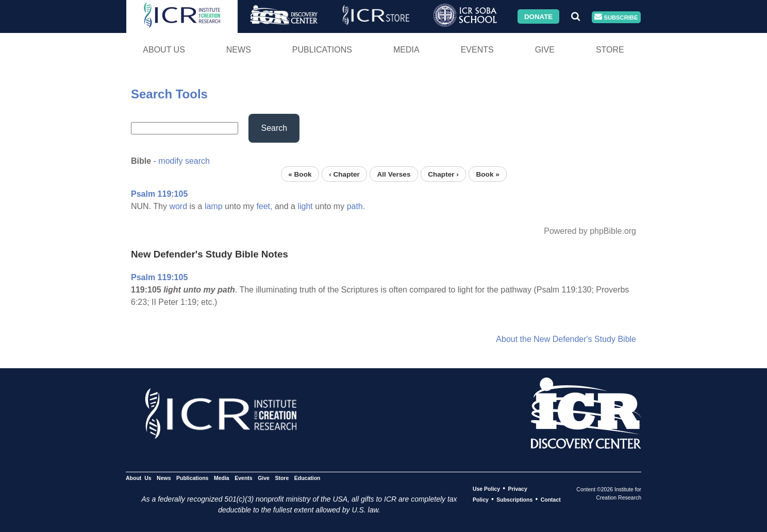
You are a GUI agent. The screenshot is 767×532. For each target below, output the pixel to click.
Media (406, 50)
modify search (184, 161)
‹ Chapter (344, 174)
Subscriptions (514, 500)
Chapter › (443, 174)
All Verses (394, 174)
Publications (322, 50)
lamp (214, 206)
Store (610, 50)
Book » (487, 174)
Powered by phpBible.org (590, 231)
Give (545, 50)
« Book (300, 174)
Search (274, 128)
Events (477, 50)
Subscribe (616, 17)
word (178, 206)
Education (307, 478)
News (239, 50)
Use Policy (486, 489)
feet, (264, 206)
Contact (551, 500)
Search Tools (169, 94)
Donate (538, 16)
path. (356, 206)
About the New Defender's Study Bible (566, 339)
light (305, 206)
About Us (164, 50)
